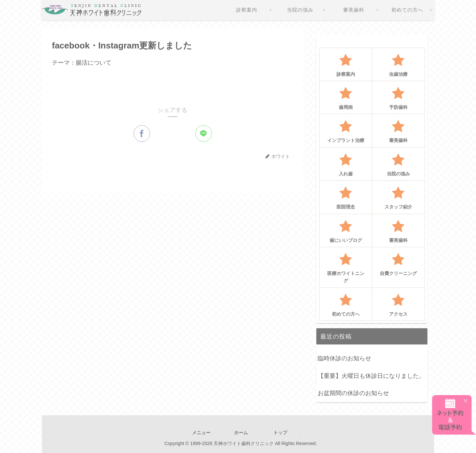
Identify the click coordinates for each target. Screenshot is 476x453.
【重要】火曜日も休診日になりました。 (371, 376)
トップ (280, 432)
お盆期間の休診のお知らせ (353, 393)
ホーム (241, 432)
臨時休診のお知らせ (344, 358)
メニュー (201, 432)
